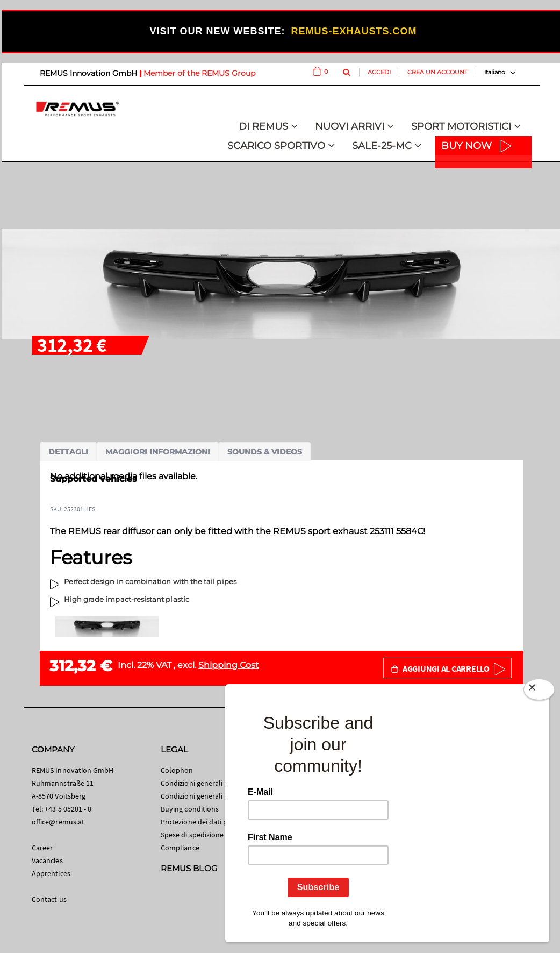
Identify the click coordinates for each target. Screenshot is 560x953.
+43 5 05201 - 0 (68, 809)
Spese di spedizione (192, 835)
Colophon (177, 770)
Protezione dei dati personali (207, 822)
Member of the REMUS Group (199, 73)
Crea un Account (437, 72)
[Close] (539, 692)
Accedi (379, 72)
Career (42, 848)
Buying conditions (190, 809)
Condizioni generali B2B (199, 796)
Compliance (180, 848)
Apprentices (51, 873)
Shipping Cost (229, 665)
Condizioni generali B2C (199, 783)
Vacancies (47, 860)
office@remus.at (58, 822)
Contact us (49, 899)
